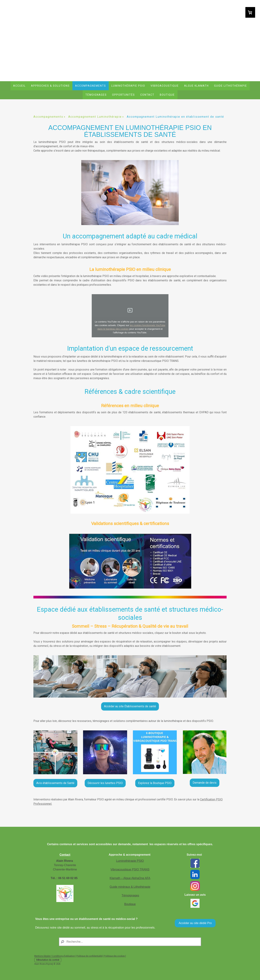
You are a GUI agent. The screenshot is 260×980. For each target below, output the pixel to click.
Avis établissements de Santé (55, 783)
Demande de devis (205, 783)
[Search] (130, 942)
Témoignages (96, 95)
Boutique (167, 95)
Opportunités (123, 95)
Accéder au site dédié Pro (195, 923)
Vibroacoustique (165, 86)
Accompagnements (91, 86)
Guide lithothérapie (231, 86)
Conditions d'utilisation (63, 956)
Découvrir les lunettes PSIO (105, 783)
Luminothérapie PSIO (128, 86)
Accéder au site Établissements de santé (130, 706)
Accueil (19, 86)
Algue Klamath (196, 86)
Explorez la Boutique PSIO (155, 783)
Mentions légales (42, 956)
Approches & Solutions (50, 86)
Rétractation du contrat (48, 960)
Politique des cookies (114, 956)
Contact (147, 95)
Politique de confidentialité (90, 956)
